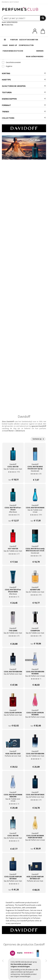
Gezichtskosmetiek (11, 62)
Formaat (24, 105)
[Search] (43, 18)
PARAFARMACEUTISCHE (13, 51)
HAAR (5, 45)
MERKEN (40, 51)
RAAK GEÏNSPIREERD (10, 22)
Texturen (24, 92)
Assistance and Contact (10, 2)
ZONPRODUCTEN (26, 45)
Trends (24, 112)
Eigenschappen (24, 99)
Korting (24, 73)
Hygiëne (7, 66)
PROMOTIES (8, 25)
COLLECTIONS (24, 118)
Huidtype (24, 80)
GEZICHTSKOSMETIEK (29, 40)
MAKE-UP (13, 45)
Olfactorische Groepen (24, 86)
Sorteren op (38, 439)
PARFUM (14, 40)
